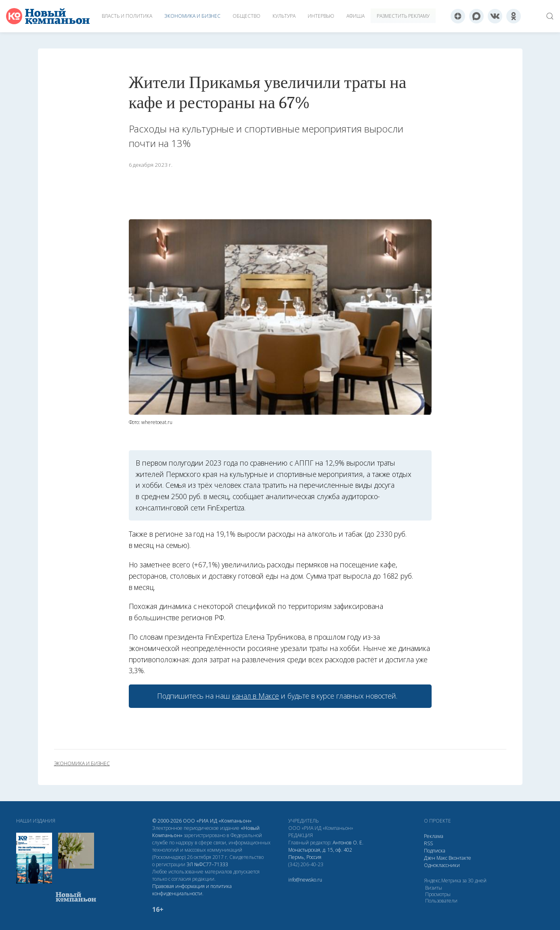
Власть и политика (127, 16)
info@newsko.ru (305, 880)
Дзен (430, 858)
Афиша (356, 16)
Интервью (321, 16)
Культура (284, 16)
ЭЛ (207, 864)
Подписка (435, 851)
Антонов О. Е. (348, 843)
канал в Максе (256, 696)
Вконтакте (460, 858)
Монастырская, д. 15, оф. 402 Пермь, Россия (320, 853)
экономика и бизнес (82, 764)
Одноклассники (442, 865)
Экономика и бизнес (192, 16)
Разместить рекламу (403, 16)
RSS (428, 843)
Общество (246, 16)
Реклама (434, 836)
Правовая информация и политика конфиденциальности (192, 890)
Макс (442, 858)
